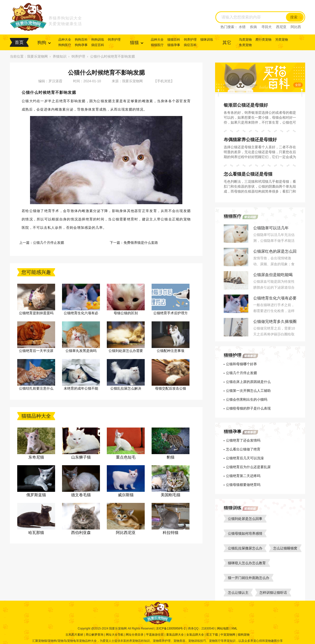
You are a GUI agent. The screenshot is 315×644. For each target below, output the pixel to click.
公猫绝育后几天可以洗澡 (245, 458)
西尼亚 (281, 27)
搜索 (294, 17)
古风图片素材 (74, 635)
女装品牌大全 (195, 635)
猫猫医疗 (157, 45)
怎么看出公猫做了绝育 (243, 449)
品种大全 (65, 40)
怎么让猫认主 (238, 593)
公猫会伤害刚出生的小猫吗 (247, 399)
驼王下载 (212, 635)
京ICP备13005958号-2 (171, 628)
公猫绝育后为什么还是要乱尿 (248, 467)
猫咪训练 (207, 40)
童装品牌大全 (175, 635)
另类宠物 (282, 40)
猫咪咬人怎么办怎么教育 (247, 563)
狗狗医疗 (65, 45)
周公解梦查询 (94, 635)
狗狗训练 (98, 40)
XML (234, 628)
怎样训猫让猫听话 (273, 593)
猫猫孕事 (174, 45)
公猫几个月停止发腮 (48, 243)
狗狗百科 (81, 40)
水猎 (242, 27)
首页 (19, 42)
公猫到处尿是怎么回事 (245, 519)
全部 (298, 85)
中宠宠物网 (228, 635)
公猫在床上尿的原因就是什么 (248, 382)
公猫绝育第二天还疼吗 (243, 476)
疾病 (253, 27)
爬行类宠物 (263, 40)
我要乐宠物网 (37, 56)
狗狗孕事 (81, 45)
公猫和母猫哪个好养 (241, 364)
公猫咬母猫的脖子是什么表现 (248, 408)
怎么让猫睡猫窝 (285, 548)
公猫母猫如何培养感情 (245, 533)
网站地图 (223, 628)
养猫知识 (60, 56)
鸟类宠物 (245, 40)
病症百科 (98, 45)
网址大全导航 (115, 635)
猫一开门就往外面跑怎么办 (249, 578)
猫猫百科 (174, 40)
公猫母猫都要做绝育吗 (243, 485)
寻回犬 (267, 27)
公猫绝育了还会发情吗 (243, 440)
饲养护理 (114, 40)
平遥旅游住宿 (155, 635)
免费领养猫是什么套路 (141, 243)
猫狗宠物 (244, 635)
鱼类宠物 (245, 45)
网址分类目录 (135, 635)
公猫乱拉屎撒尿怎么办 (245, 548)
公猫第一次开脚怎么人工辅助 (248, 391)
